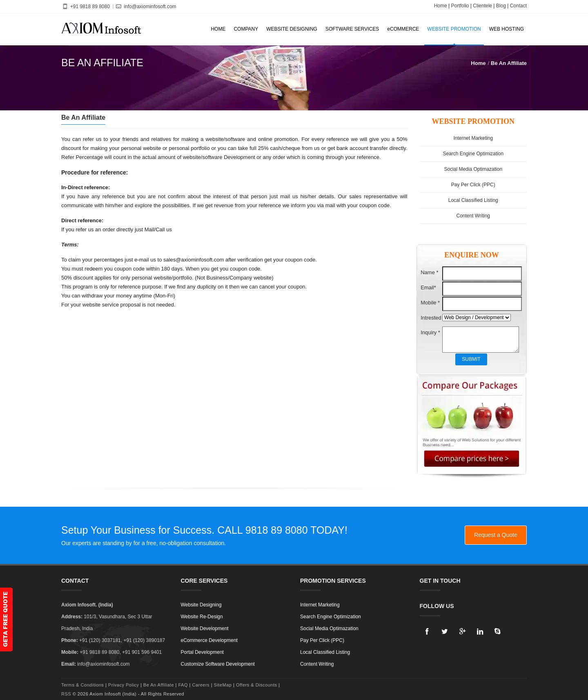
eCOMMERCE (403, 29)
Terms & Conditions (82, 685)
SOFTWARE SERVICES (352, 29)
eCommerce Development (209, 640)
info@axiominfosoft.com (146, 6)
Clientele (482, 6)
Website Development (205, 628)
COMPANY (246, 29)
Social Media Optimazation (473, 169)
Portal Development (202, 652)
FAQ (183, 685)
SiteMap (223, 685)
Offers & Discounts (257, 685)
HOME (218, 29)
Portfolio (460, 6)
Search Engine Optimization (473, 154)
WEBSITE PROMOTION (454, 29)
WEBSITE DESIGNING (292, 29)
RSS (66, 694)
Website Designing (201, 605)
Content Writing (473, 216)
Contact (518, 6)
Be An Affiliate (509, 63)
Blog (501, 6)
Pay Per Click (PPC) (473, 185)
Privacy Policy (124, 685)
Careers (201, 685)
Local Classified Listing (473, 200)
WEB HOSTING (507, 29)
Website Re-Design (202, 617)
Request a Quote (496, 535)
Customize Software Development (218, 664)
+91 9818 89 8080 (86, 6)
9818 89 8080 (277, 530)
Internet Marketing (473, 138)
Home (441, 6)
